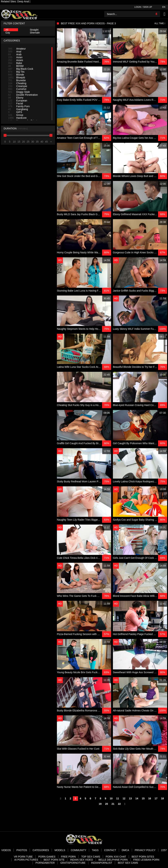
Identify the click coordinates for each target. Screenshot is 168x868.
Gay (8, 33)
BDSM (16, 66)
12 (124, 798)
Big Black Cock (21, 69)
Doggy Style (19, 92)
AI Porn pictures (26, 860)
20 (107, 804)
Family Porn (19, 106)
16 (150, 798)
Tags (95, 850)
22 (119, 804)
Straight (34, 30)
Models (60, 850)
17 (156, 798)
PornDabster (45, 863)
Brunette (17, 80)
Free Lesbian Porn (146, 860)
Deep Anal (23, 1)
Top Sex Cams (91, 857)
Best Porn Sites (143, 857)
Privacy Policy (145, 850)
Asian (15, 57)
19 (100, 804)
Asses (16, 60)
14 (137, 798)
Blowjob (17, 77)
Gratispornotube (73, 863)
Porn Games (47, 857)
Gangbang (18, 109)
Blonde (16, 75)
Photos (22, 850)
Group (16, 115)
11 (118, 798)
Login (138, 7)
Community (79, 850)
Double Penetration (23, 95)
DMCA (125, 850)
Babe (15, 63)
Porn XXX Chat (116, 857)
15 (143, 798)
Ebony (16, 98)
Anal (15, 52)
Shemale (35, 33)
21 (113, 804)
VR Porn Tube (23, 857)
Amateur (17, 49)
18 (162, 798)
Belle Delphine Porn (113, 860)
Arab (15, 54)
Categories (41, 850)
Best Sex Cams (128, 863)
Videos (6, 850)
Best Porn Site (54, 860)
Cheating (17, 83)
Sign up (148, 7)
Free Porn (68, 857)
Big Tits (16, 72)
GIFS (15, 112)
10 (111, 798)
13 (130, 798)
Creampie (18, 86)
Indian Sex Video (81, 860)
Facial (15, 103)
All (7, 30)
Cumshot (17, 89)
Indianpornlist (102, 863)
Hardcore (17, 118)
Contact (110, 850)
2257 (164, 850)
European (18, 101)
